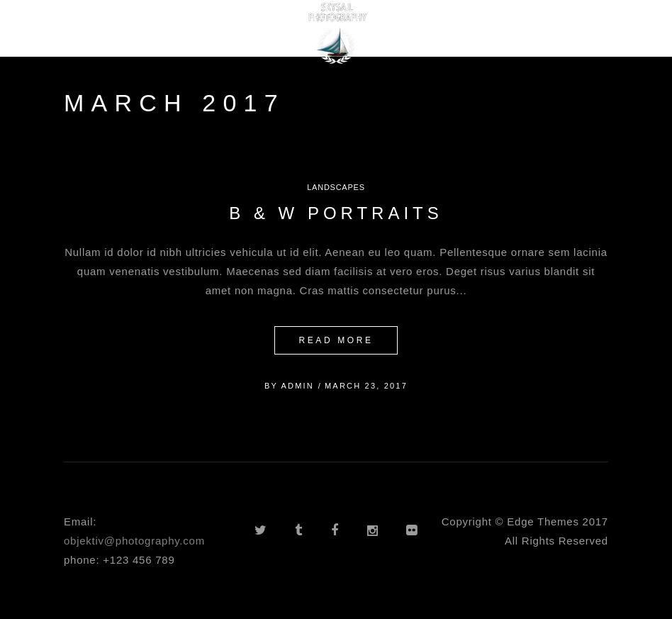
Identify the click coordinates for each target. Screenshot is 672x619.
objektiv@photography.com (134, 541)
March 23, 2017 (366, 386)
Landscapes (336, 187)
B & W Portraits (336, 213)
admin (298, 386)
